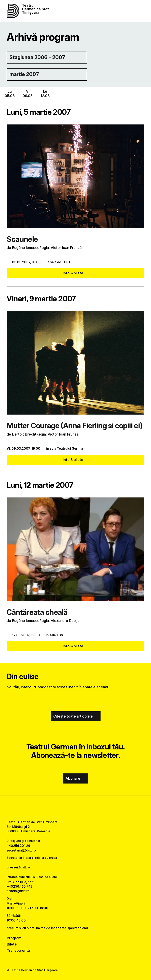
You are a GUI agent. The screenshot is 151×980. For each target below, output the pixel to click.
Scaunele (22, 239)
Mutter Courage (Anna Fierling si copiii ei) (74, 426)
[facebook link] (65, 808)
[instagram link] (76, 808)
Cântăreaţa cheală (37, 612)
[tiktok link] (86, 808)
